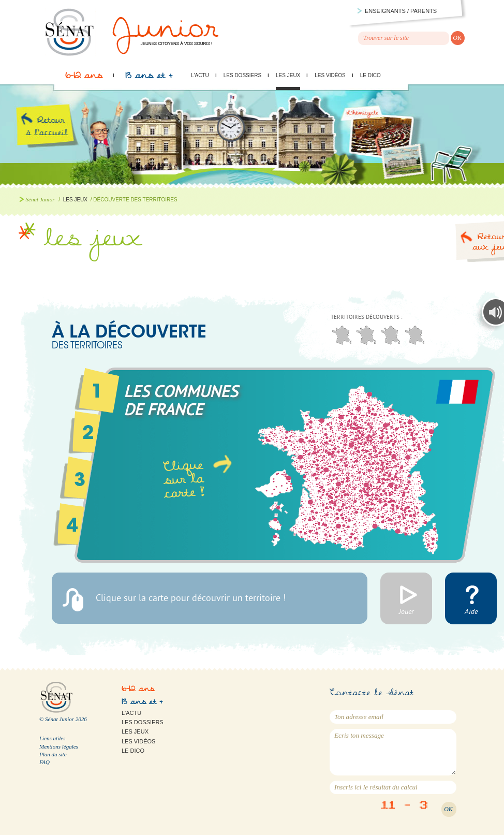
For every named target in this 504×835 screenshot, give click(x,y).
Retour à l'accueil (56, 139)
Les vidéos (330, 75)
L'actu (200, 75)
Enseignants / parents (401, 11)
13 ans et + (149, 78)
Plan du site (53, 754)
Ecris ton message (393, 752)
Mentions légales (59, 746)
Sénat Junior (40, 199)
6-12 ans (84, 78)
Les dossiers (242, 75)
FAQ (45, 762)
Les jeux (288, 75)
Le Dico (370, 75)
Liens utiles (52, 738)
